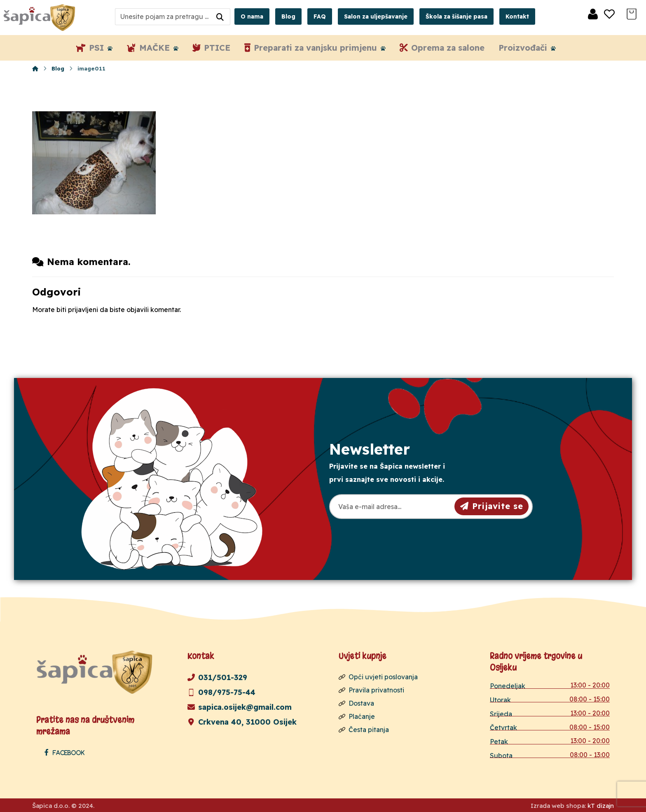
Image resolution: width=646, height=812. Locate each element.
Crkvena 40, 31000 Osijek (242, 722)
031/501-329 (217, 677)
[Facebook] (67, 752)
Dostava (356, 703)
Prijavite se (492, 506)
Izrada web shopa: (558, 806)
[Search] (220, 17)
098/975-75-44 (221, 692)
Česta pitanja (364, 730)
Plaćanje (357, 716)
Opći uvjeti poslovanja (378, 677)
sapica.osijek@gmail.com (240, 707)
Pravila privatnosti (371, 690)
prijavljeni (83, 310)
